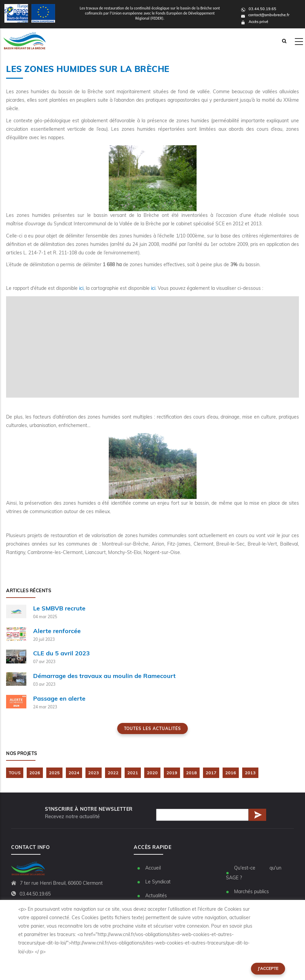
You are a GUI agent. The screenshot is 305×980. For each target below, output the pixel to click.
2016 (231, 773)
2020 (152, 773)
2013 (250, 773)
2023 (94, 773)
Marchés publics (251, 891)
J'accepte (268, 968)
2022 (113, 773)
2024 (74, 773)
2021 (133, 773)
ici (81, 288)
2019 (172, 773)
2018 (192, 773)
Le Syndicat (158, 882)
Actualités (156, 896)
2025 (54, 773)
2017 (211, 773)
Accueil (153, 868)
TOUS (15, 773)
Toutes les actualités (152, 728)
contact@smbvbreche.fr (265, 15)
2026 (35, 773)
